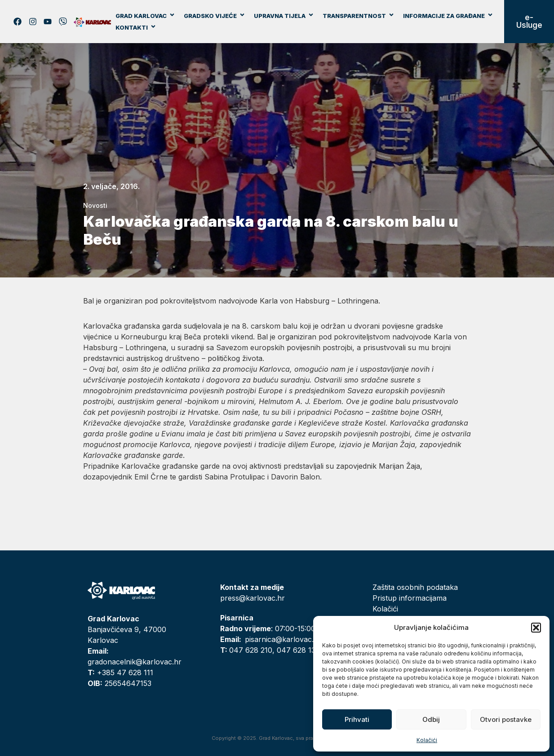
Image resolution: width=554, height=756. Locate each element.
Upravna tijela (284, 16)
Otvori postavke (506, 719)
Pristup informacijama (410, 598)
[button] (536, 628)
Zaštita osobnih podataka (415, 587)
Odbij (431, 719)
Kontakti (136, 27)
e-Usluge (529, 21)
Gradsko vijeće (215, 16)
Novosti (95, 205)
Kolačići (427, 740)
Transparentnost (359, 16)
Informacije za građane (448, 16)
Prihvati (357, 719)
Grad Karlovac (145, 16)
